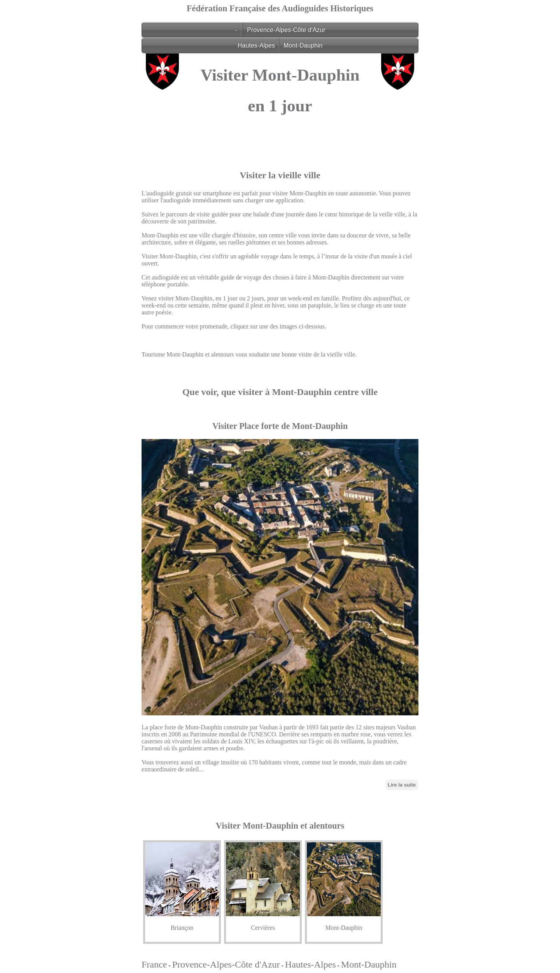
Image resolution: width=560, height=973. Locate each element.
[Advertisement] (280, 181)
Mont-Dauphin (303, 45)
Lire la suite (402, 785)
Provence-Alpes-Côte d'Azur (286, 30)
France (154, 964)
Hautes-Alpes (256, 45)
